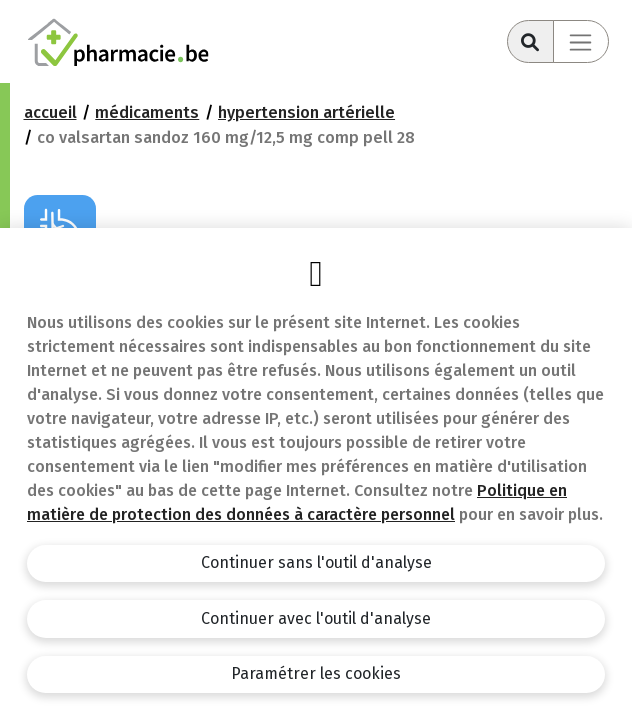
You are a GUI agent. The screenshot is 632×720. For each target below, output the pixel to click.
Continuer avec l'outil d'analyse (316, 618)
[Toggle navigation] (581, 41)
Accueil (50, 112)
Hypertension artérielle (306, 112)
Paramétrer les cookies (316, 673)
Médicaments (147, 112)
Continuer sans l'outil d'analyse (316, 562)
